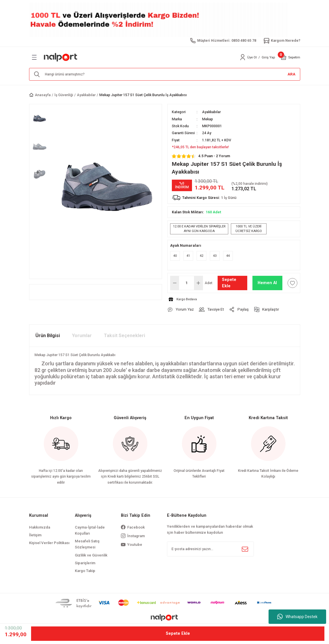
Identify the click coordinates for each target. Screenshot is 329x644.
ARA (291, 74)
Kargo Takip (85, 571)
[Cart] (284, 57)
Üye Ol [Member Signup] (252, 57)
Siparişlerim (85, 563)
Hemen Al (267, 283)
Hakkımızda (40, 527)
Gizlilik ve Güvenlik (91, 555)
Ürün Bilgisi (48, 336)
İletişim (35, 535)
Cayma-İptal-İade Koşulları (90, 530)
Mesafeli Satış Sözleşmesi (87, 544)
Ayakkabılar (211, 112)
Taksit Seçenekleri (124, 336)
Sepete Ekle (229, 283)
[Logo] (61, 57)
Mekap (208, 119)
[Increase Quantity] (198, 283)
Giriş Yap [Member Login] (268, 57)
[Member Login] (243, 57)
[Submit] (245, 549)
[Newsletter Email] (210, 549)
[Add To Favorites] (292, 283)
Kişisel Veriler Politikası (49, 543)
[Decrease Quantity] (175, 283)
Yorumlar (82, 336)
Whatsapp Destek (297, 617)
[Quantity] (187, 283)
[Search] (165, 74)
